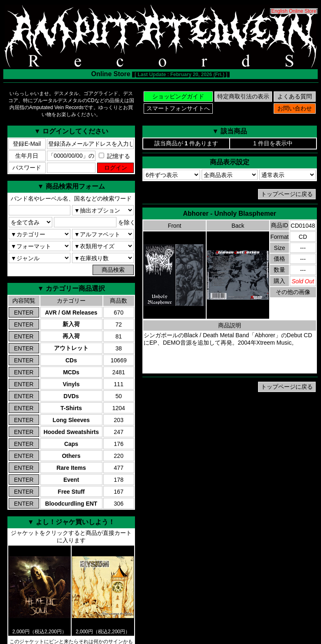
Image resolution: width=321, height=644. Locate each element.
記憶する (114, 156)
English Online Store (294, 11)
